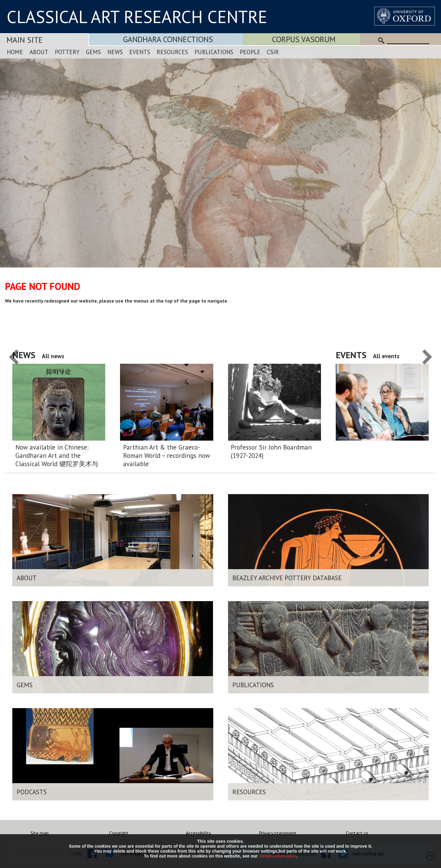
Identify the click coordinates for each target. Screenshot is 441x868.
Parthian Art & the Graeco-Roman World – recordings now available (166, 456)
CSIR (273, 52)
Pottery (67, 52)
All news (53, 356)
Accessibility (198, 833)
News (115, 52)
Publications (214, 52)
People (250, 52)
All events (386, 356)
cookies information (277, 856)
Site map (40, 833)
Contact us (357, 833)
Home (15, 52)
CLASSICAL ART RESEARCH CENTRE (137, 17)
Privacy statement (278, 833)
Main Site (25, 40)
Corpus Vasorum (304, 39)
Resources (172, 52)
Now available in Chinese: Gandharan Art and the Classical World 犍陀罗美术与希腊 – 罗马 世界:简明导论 (57, 456)
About (39, 52)
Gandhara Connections (168, 39)
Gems (93, 52)
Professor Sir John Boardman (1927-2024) (271, 451)
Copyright (119, 833)
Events (140, 52)
